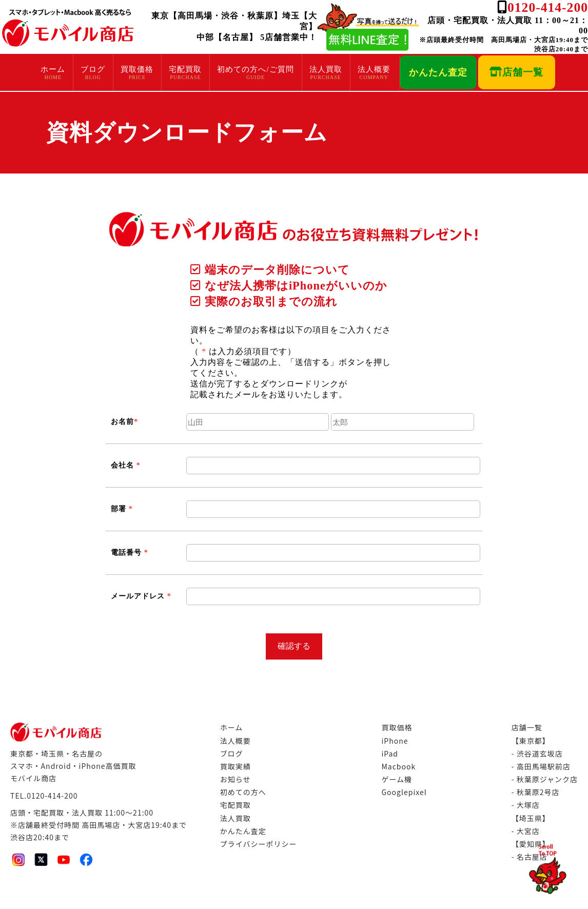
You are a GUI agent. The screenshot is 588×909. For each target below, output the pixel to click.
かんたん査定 (438, 72)
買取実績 (236, 766)
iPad (390, 753)
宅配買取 (185, 69)
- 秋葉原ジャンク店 (545, 779)
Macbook (398, 766)
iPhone (395, 741)
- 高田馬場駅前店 (541, 766)
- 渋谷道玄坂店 (537, 753)
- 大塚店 (526, 805)
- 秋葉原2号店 (536, 792)
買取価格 (137, 69)
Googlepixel (404, 792)
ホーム (53, 69)
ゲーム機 (397, 779)
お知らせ (236, 779)
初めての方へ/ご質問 (255, 69)
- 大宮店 (526, 831)
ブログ (93, 69)
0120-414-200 (548, 7)
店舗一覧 (516, 72)
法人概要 (374, 69)
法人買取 (326, 69)
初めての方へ (243, 792)
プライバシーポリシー (259, 844)
